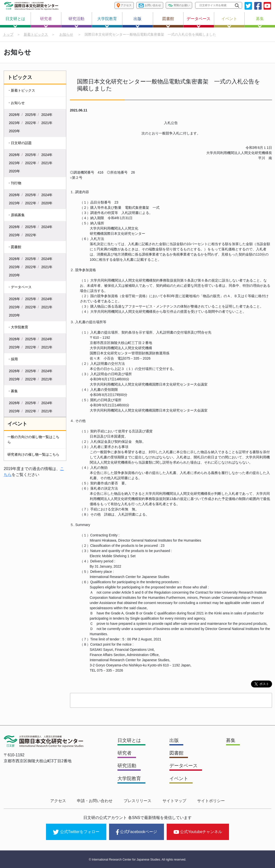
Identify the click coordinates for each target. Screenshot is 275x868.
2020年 (14, 131)
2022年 (31, 123)
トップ (8, 34)
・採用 (13, 359)
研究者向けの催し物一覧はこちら (33, 455)
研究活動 (76, 22)
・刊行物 (14, 183)
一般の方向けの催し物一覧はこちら (33, 440)
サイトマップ (173, 801)
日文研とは (15, 22)
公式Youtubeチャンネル (198, 832)
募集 (260, 22)
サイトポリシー (209, 801)
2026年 (14, 115)
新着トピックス (36, 34)
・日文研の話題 (20, 143)
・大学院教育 (18, 327)
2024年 (47, 115)
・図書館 (14, 247)
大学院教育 (107, 22)
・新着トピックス (21, 91)
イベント (229, 22)
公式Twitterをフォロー (76, 832)
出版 (137, 22)
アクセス (60, 801)
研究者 (46, 22)
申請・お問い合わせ (96, 801)
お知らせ (66, 34)
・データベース (20, 287)
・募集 (13, 391)
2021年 (47, 123)
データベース (199, 22)
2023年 (14, 123)
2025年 (31, 115)
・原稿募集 (16, 215)
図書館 (168, 22)
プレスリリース (137, 801)
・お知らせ (16, 103)
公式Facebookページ (137, 832)
